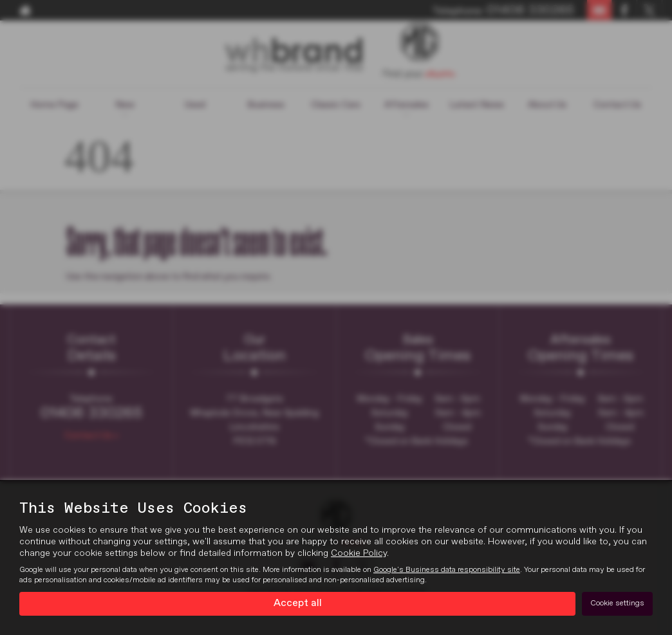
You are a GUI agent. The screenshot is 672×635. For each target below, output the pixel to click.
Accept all (298, 603)
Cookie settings (617, 603)
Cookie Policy (359, 553)
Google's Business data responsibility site (447, 570)
